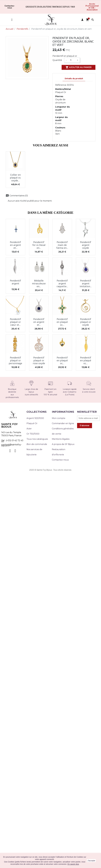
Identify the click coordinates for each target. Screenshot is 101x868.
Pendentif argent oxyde (86, 245)
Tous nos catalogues (37, 439)
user (82, 20)
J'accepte (91, 861)
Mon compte (59, 418)
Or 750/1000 (33, 434)
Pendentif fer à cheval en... (39, 245)
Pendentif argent (15, 282)
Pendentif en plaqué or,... (62, 322)
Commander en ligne (63, 423)
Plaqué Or (32, 423)
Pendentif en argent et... (15, 245)
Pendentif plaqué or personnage (15, 360)
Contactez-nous (60, 460)
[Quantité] (72, 60)
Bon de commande (37, 444)
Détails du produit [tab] (74, 79)
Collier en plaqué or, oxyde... (15, 178)
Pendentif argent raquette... (62, 283)
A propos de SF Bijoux (63, 444)
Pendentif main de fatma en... (62, 245)
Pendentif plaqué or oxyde (86, 322)
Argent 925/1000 (35, 418)
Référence (61, 85)
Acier (29, 429)
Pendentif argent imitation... (86, 283)
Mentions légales (61, 439)
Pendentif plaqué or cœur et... (15, 322)
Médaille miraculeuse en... (39, 283)
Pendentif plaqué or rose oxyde (39, 360)
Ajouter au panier (79, 67)
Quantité (57, 60)
